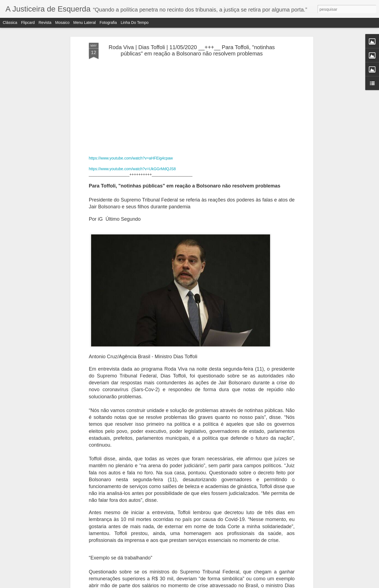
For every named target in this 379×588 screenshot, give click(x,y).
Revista (45, 23)
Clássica (10, 23)
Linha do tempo (135, 23)
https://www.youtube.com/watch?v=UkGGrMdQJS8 (132, 169)
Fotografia (108, 23)
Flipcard (28, 23)
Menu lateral (85, 23)
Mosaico (62, 23)
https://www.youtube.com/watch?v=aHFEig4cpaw (131, 158)
